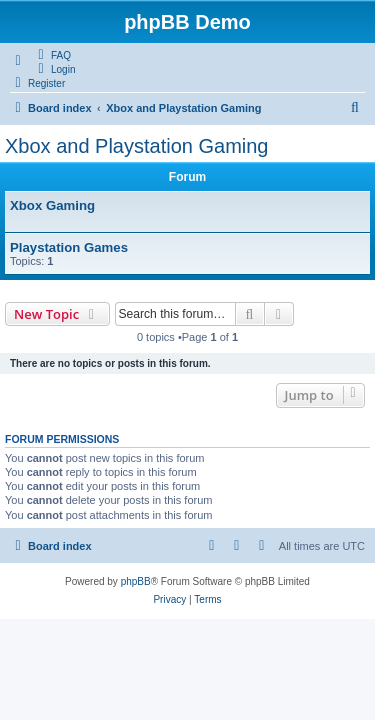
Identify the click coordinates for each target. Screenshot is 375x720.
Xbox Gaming (52, 205)
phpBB (136, 581)
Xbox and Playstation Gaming (137, 146)
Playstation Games (69, 247)
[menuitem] (52, 55)
